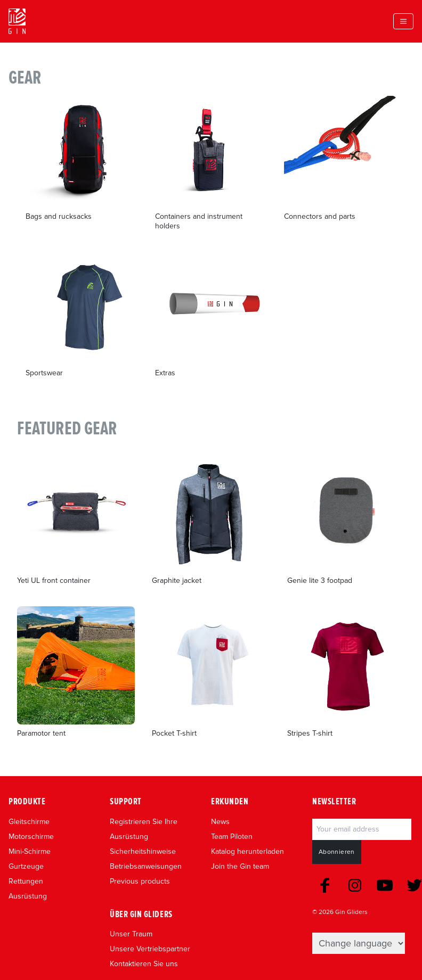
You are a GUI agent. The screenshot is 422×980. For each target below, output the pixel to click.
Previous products (140, 881)
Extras (165, 373)
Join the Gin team (240, 866)
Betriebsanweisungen (146, 866)
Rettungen (26, 881)
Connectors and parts (320, 216)
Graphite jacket (177, 580)
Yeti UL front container (54, 580)
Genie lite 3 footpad (320, 580)
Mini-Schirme (30, 851)
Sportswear (44, 373)
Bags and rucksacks (59, 216)
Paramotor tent (41, 733)
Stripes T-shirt (310, 733)
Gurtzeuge (26, 866)
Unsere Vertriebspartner (150, 949)
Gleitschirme (29, 822)
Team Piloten (232, 837)
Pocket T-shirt (174, 733)
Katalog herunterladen (247, 851)
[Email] (362, 830)
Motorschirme (31, 837)
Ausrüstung (28, 896)
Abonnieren (337, 852)
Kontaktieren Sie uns (144, 964)
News (220, 822)
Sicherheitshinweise (143, 851)
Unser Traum (131, 934)
